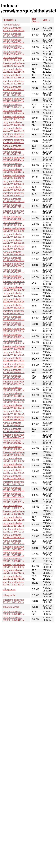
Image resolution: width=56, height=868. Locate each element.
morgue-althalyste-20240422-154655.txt (14, 53)
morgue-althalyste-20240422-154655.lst (13, 59)
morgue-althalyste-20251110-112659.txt (14, 489)
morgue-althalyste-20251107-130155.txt (14, 253)
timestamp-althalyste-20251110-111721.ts (14, 483)
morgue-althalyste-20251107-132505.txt (14, 300)
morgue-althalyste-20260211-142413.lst (13, 619)
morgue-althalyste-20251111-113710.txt (14, 577)
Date (45, 20)
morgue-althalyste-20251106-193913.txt (14, 165)
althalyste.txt (9, 589)
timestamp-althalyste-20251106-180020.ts (14, 141)
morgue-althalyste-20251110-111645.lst (13, 477)
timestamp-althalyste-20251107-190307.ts (14, 436)
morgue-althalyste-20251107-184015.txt (14, 389)
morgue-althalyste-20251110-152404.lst (13, 536)
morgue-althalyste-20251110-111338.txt (14, 460)
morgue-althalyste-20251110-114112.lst (13, 525)
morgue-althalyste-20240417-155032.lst (13, 35)
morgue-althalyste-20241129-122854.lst (13, 88)
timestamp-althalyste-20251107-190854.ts (14, 454)
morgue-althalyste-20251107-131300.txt (14, 289)
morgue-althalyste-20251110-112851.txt (14, 507)
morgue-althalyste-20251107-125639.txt (14, 242)
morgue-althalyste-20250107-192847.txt (14, 124)
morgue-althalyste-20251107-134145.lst (13, 359)
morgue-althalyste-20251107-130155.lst (13, 259)
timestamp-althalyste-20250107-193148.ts (14, 135)
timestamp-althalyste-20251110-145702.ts (14, 530)
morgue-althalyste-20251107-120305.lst (13, 183)
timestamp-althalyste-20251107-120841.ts (14, 194)
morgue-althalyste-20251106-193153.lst (13, 153)
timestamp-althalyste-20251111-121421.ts (14, 583)
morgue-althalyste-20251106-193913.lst (13, 171)
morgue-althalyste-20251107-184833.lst (13, 407)
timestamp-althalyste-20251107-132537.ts (14, 312)
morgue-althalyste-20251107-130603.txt (14, 271)
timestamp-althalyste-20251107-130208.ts (14, 265)
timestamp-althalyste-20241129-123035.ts (14, 100)
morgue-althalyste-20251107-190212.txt (14, 430)
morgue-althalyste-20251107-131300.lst (13, 295)
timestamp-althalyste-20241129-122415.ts (14, 82)
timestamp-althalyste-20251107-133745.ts (14, 348)
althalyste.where (11, 607)
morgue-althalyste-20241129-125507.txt (14, 106)
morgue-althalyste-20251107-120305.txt (14, 188)
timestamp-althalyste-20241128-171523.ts (14, 65)
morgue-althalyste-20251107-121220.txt (14, 200)
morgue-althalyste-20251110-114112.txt (14, 519)
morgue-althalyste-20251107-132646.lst (13, 324)
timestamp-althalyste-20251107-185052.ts (14, 418)
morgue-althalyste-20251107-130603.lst (13, 277)
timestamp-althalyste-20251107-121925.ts (14, 230)
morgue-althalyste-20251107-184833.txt (14, 412)
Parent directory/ (11, 25)
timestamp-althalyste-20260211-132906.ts (14, 601)
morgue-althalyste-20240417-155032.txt (14, 29)
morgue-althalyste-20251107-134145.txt (14, 353)
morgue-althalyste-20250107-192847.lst (13, 129)
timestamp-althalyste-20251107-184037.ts (14, 401)
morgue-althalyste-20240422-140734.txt (14, 47)
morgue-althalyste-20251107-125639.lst (13, 236)
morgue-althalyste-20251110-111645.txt (14, 471)
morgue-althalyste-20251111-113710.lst (13, 572)
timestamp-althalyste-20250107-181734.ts (14, 118)
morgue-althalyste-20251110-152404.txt (14, 542)
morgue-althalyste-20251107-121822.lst (13, 224)
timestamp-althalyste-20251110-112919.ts (14, 513)
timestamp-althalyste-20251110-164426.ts (14, 566)
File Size (34, 20)
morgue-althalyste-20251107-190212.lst (13, 424)
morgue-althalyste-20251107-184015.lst (13, 395)
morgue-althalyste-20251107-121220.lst (13, 206)
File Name (8, 20)
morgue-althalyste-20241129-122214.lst (13, 70)
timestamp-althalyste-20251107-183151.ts (14, 383)
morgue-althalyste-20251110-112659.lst (13, 495)
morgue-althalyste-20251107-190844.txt (14, 448)
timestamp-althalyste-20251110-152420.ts (14, 548)
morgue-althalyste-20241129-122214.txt (14, 76)
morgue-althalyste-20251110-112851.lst (13, 501)
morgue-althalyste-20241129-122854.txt (14, 94)
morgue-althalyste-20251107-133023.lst (13, 342)
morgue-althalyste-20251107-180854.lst (13, 377)
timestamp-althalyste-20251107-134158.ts (14, 365)
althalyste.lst (9, 595)
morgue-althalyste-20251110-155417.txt (14, 560)
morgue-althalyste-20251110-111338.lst (13, 466)
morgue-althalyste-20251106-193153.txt (14, 147)
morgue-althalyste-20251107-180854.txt (14, 371)
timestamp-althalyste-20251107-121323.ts (14, 212)
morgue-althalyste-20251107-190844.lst (13, 442)
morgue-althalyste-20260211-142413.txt (14, 613)
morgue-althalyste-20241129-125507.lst (13, 112)
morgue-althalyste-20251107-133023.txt (14, 336)
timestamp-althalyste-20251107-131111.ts (14, 283)
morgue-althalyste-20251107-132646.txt (14, 318)
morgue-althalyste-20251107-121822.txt (14, 218)
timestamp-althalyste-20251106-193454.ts (14, 159)
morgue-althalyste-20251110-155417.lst (13, 554)
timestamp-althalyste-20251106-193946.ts (14, 177)
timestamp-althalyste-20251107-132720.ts (14, 330)
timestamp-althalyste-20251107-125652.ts (14, 247)
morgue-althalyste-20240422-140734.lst (13, 41)
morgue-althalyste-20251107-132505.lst (13, 306)
